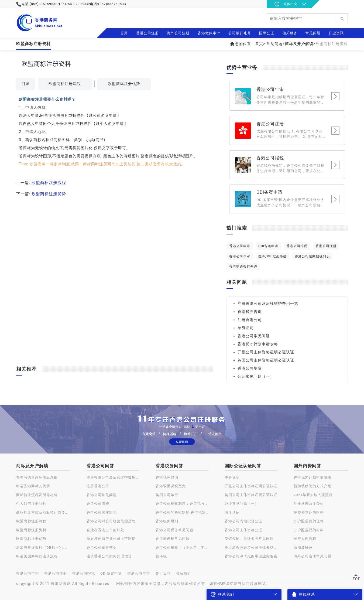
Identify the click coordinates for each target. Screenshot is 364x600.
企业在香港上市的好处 (105, 530)
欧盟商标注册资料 (31, 530)
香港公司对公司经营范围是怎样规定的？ (113, 521)
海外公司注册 (178, 33)
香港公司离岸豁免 (102, 512)
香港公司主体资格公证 (243, 530)
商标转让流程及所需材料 (37, 495)
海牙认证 (232, 512)
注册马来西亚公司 (309, 504)
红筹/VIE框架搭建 (272, 256)
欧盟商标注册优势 (124, 84)
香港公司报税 (297, 246)
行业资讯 (336, 33)
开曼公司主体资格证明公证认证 (266, 352)
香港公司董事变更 (102, 548)
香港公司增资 (250, 368)
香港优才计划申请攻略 (258, 344)
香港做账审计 (209, 33)
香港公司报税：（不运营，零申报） (182, 548)
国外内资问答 (307, 466)
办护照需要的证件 (309, 521)
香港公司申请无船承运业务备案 (251, 556)
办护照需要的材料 (309, 530)
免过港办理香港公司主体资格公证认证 (251, 548)
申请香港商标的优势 (33, 486)
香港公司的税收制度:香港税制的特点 (182, 512)
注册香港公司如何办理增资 (109, 556)
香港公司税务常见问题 (174, 530)
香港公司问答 (100, 466)
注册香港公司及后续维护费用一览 (268, 304)
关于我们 (163, 573)
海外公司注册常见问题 (313, 556)
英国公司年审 (167, 495)
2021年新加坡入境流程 (313, 495)
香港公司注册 (147, 33)
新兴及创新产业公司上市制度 (111, 539)
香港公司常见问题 (254, 336)
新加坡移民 (303, 548)
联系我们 (183, 573)
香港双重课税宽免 (171, 486)
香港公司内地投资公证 (243, 521)
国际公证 (267, 33)
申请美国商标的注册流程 (37, 556)
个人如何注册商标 (31, 504)
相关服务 (290, 33)
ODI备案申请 (268, 246)
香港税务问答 (169, 466)
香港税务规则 (167, 521)
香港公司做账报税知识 (312, 256)
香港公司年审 (240, 246)
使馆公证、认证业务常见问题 (249, 539)
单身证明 (246, 328)
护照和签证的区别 (309, 512)
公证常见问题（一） (256, 376)
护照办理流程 (305, 539)
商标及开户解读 (299, 44)
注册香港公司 (250, 320)
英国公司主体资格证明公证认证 (266, 360)
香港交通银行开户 (243, 267)
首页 (124, 33)
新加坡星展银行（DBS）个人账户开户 (43, 548)
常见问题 (313, 33)
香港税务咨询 (250, 312)
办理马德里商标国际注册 (37, 477)
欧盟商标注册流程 (65, 84)
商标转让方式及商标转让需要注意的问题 (43, 512)
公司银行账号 (240, 33)
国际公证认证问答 (243, 466)
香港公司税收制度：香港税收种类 (182, 504)
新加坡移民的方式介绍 (313, 486)
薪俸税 (161, 556)
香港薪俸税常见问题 (173, 539)
